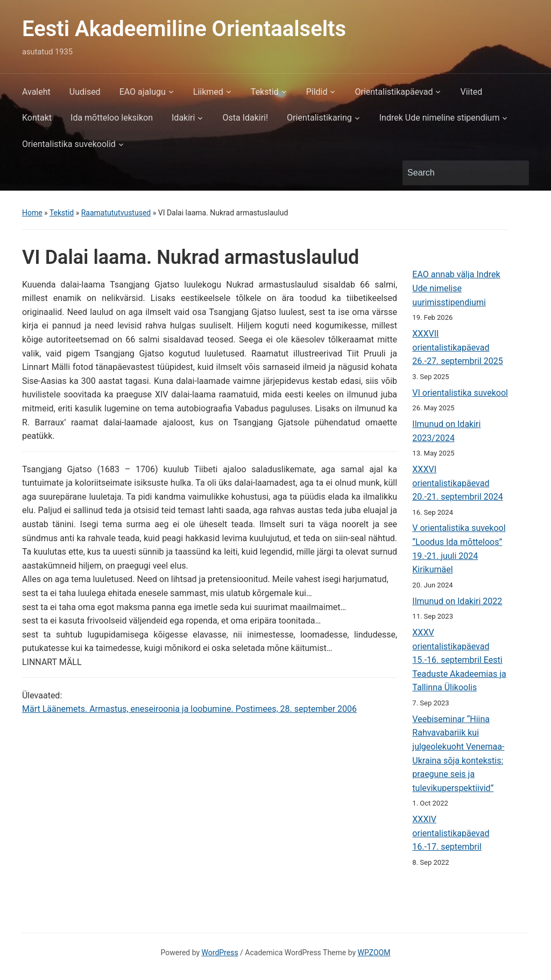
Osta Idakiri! (245, 118)
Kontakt (37, 118)
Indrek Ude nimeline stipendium (440, 118)
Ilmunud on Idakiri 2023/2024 (446, 431)
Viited (471, 92)
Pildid (317, 92)
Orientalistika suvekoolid (69, 144)
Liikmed (208, 92)
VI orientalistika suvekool (460, 393)
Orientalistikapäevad (394, 92)
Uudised (85, 92)
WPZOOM (374, 953)
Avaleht (36, 92)
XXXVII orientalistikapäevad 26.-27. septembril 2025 (457, 347)
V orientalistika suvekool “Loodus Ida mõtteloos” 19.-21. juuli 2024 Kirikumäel (459, 549)
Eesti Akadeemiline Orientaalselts (184, 29)
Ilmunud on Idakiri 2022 (457, 601)
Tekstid (265, 92)
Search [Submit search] (515, 173)
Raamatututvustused (116, 213)
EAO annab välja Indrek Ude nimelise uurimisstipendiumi (456, 288)
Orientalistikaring (319, 118)
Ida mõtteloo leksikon (112, 118)
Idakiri (183, 118)
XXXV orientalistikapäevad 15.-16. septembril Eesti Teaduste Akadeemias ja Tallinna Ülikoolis (459, 660)
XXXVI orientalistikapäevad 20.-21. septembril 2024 (457, 483)
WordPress (220, 953)
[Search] (456, 173)
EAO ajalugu (143, 92)
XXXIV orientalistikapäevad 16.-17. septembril (451, 833)
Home (32, 213)
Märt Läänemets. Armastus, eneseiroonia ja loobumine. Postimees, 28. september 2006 (189, 709)
